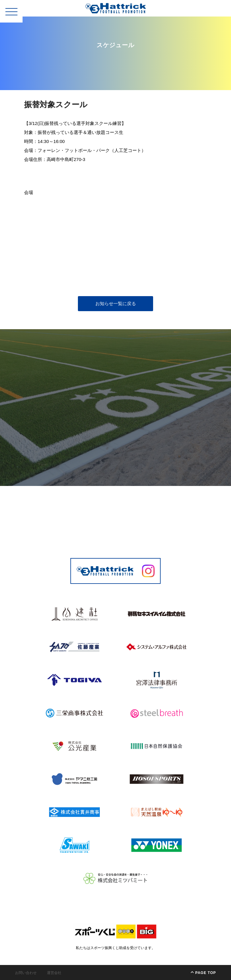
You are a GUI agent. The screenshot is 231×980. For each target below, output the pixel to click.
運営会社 (54, 973)
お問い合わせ (26, 973)
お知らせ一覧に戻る (116, 303)
